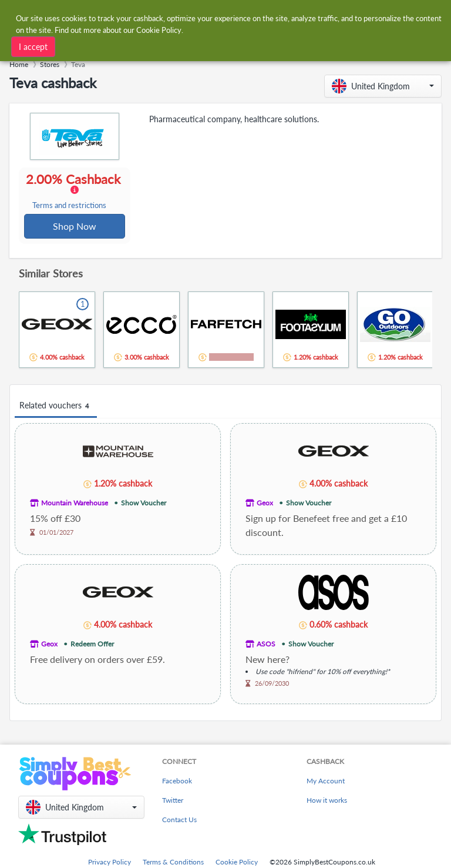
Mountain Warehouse (75, 504)
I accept (33, 46)
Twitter (173, 801)
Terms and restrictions (70, 206)
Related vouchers (56, 407)
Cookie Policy (237, 863)
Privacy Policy (110, 863)
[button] (383, 86)
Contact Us (179, 821)
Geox (265, 504)
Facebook (177, 782)
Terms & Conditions (173, 863)
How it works (327, 801)
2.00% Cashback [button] (74, 192)
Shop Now (75, 227)
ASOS (266, 645)
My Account (326, 782)
